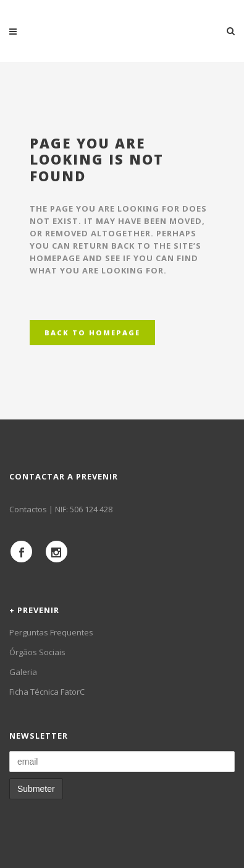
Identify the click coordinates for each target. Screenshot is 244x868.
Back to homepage (92, 333)
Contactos (28, 509)
